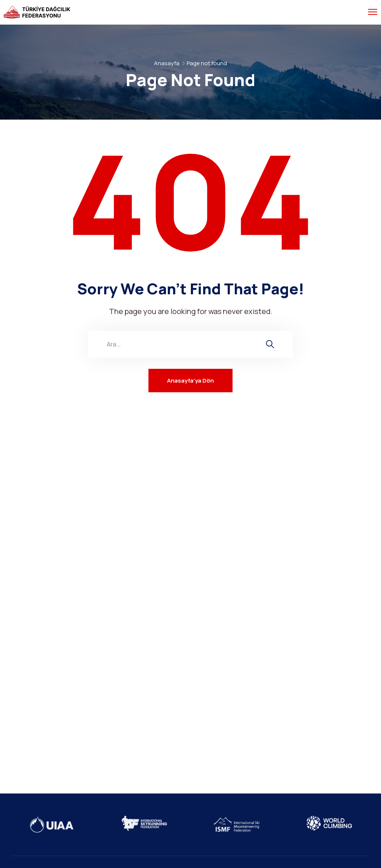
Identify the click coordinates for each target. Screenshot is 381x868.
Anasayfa (167, 63)
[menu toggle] (373, 12)
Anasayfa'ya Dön (190, 381)
